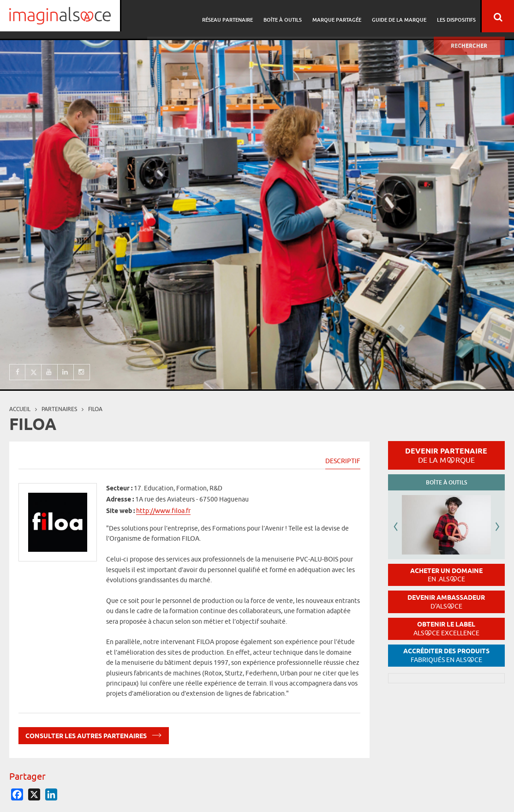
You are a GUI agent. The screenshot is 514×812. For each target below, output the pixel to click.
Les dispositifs (456, 16)
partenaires (59, 409)
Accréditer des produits (446, 655)
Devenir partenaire (446, 455)
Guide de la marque (400, 16)
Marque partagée (340, 16)
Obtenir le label (446, 629)
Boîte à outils (287, 16)
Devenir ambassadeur (446, 602)
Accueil (20, 409)
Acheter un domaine (446, 575)
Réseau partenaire (233, 16)
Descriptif (343, 461)
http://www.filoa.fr (163, 511)
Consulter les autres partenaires (94, 734)
